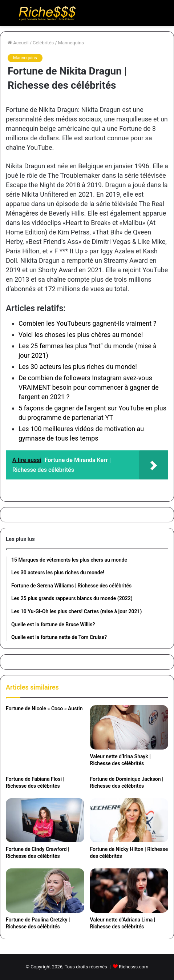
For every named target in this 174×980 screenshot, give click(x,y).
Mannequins (71, 43)
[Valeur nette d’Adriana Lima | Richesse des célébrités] (129, 891)
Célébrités (43, 43)
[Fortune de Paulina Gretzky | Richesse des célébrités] (45, 891)
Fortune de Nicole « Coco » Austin (44, 708)
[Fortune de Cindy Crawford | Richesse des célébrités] (45, 820)
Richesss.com (133, 967)
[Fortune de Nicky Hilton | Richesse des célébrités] (129, 820)
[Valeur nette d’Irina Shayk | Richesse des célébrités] (129, 727)
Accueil (18, 43)
